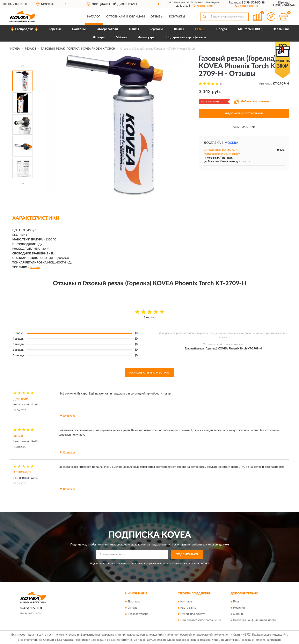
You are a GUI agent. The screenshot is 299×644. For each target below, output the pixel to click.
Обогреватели (107, 29)
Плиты (134, 29)
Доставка (134, 602)
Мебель (121, 37)
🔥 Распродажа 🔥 (24, 29)
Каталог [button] (94, 17)
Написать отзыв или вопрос (149, 373)
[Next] (23, 183)
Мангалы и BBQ (250, 29)
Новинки (239, 608)
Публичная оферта (193, 614)
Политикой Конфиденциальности (150, 564)
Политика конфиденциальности (254, 620)
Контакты (177, 17)
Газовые (35, 267)
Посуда (222, 29)
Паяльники (281, 29)
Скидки (238, 614)
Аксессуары (147, 37)
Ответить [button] (67, 416)
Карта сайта (188, 608)
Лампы (179, 29)
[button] (247, 6)
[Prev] (23, 66)
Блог (236, 602)
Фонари (99, 37)
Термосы (156, 29)
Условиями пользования (186, 564)
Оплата (133, 608)
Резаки (200, 29)
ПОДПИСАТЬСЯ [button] (187, 555)
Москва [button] (231, 143)
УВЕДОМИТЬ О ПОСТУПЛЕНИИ (244, 114)
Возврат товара (138, 614)
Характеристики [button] (244, 127)
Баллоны (79, 29)
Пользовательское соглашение (201, 620)
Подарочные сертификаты (186, 37)
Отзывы (157, 17)
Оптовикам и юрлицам (125, 17)
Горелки (55, 29)
